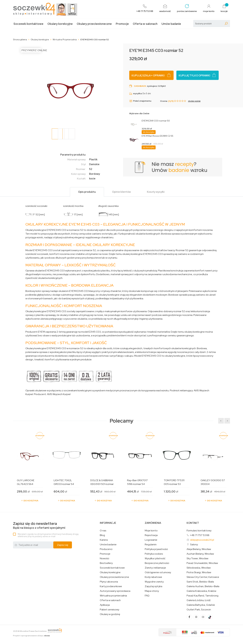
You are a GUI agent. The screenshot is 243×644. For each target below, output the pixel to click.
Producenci (106, 549)
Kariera (104, 540)
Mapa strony (152, 591)
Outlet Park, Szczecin (199, 610)
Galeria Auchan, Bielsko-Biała (203, 586)
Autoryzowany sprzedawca (115, 591)
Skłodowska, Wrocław (199, 568)
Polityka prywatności (156, 549)
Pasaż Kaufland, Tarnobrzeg (202, 596)
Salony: (194, 544)
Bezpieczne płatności (157, 563)
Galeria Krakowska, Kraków (201, 591)
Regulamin (151, 545)
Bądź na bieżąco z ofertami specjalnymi (39, 526)
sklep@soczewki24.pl (202, 540)
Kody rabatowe (153, 577)
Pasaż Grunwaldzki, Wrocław (202, 563)
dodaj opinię (194, 101)
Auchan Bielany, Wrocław (200, 554)
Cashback (140, 86)
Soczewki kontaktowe (28, 24)
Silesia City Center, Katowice (203, 577)
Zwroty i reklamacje (155, 568)
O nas (103, 531)
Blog (102, 535)
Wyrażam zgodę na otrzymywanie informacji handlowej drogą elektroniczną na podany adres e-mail (48, 535)
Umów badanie (171, 24)
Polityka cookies (154, 554)
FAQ (147, 596)
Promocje (122, 24)
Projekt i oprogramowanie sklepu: (31, 636)
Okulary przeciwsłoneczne (94, 24)
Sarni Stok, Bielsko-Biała (200, 582)
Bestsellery (106, 563)
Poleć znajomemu (140, 101)
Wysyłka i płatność (155, 558)
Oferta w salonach (145, 24)
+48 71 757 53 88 (200, 535)
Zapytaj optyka (154, 586)
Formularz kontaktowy (199, 531)
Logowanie (151, 540)
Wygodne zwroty (154, 582)
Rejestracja (151, 535)
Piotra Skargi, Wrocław (199, 572)
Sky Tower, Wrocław (197, 558)
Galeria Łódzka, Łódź (199, 600)
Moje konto (151, 531)
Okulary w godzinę (110, 614)
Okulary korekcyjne (60, 24)
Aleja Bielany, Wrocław (199, 549)
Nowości (104, 558)
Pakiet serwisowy (109, 610)
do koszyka (149, 132)
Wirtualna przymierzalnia (113, 596)
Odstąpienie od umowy (158, 572)
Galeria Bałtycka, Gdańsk (201, 605)
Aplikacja (105, 605)
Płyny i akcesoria (109, 582)
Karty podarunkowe (111, 586)
